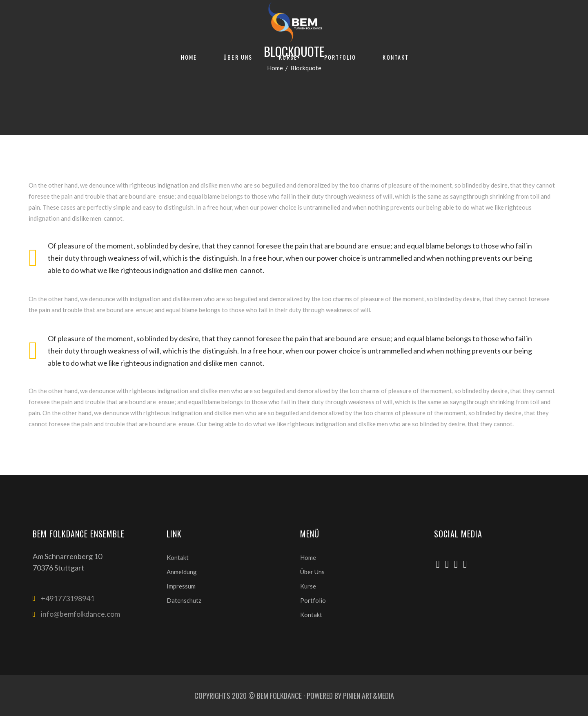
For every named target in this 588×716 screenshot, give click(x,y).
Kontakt (178, 557)
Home (308, 557)
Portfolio (313, 600)
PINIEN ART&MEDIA (369, 696)
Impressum (181, 586)
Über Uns (312, 572)
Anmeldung (182, 572)
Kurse (308, 586)
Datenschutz (184, 600)
